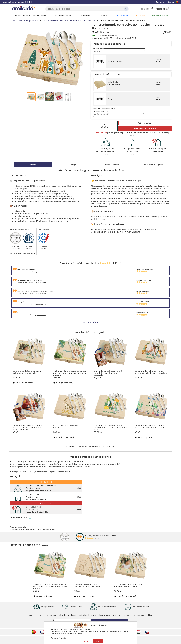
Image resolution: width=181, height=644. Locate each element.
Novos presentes (160, 15)
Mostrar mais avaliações (91, 322)
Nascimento (45, 530)
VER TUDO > (45, 545)
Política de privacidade (58, 638)
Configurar (84, 641)
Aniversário (141, 15)
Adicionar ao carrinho (145, 129)
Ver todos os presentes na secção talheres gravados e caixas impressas (91, 446)
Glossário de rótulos (29, 254)
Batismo (52, 530)
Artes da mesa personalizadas (19, 530)
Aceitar (98, 641)
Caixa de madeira (114, 84)
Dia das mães (123, 15)
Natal (39, 530)
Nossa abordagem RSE (16, 254)
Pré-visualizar (145, 123)
